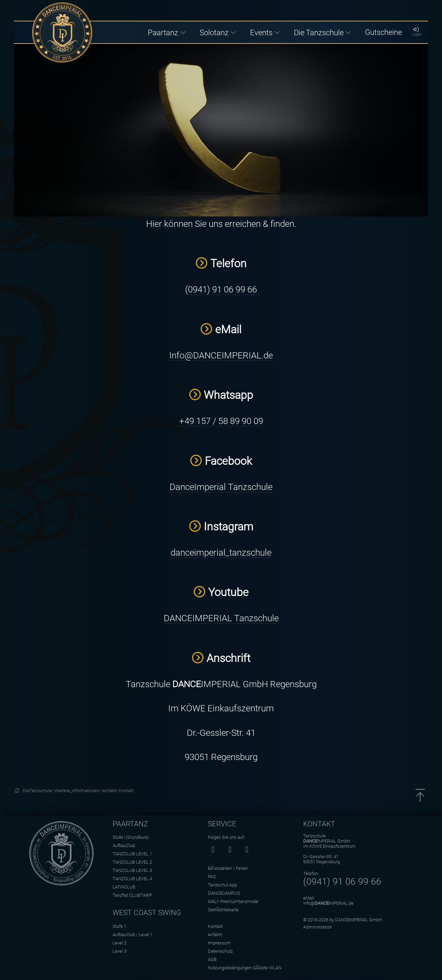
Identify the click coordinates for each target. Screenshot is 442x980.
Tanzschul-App (222, 885)
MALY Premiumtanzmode (233, 901)
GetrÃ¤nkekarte (223, 910)
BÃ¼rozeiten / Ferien (228, 868)
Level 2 (119, 943)
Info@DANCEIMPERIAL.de (221, 355)
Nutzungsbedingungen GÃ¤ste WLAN (245, 968)
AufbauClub (124, 846)
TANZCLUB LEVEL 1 (132, 854)
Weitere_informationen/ (78, 791)
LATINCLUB (124, 887)
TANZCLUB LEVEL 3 (132, 870)
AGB (212, 959)
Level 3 (119, 951)
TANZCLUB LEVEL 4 (132, 879)
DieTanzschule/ (39, 791)
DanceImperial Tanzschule (221, 487)
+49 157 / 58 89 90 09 (221, 421)
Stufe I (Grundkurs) (131, 837)
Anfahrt (215, 935)
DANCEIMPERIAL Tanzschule (221, 618)
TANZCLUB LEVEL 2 (132, 862)
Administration (318, 927)
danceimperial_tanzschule (221, 553)
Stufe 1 (119, 926)
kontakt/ (110, 791)
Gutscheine (383, 32)
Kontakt (126, 791)
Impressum (219, 943)
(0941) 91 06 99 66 (221, 289)
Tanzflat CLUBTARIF (132, 895)
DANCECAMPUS (224, 893)
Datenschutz (220, 951)
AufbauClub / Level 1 (133, 935)
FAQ (212, 877)
